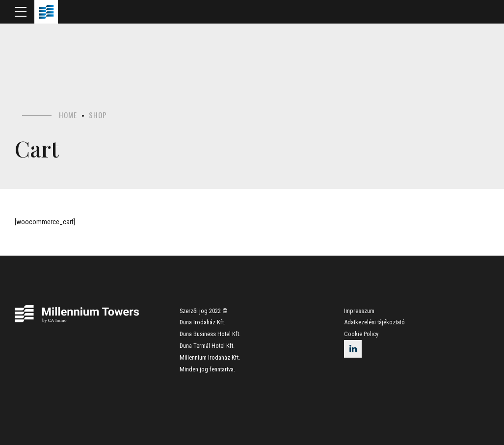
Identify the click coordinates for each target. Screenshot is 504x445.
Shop (98, 115)
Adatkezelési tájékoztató (374, 322)
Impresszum (359, 311)
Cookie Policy (361, 334)
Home (68, 115)
